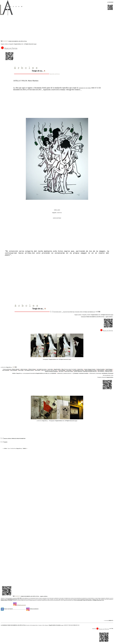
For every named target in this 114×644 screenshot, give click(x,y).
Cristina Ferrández (101, 369)
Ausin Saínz (50, 369)
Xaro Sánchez (101, 371)
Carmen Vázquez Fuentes (90, 369)
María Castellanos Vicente (91, 370)
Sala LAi (47, 373)
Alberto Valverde (16, 369)
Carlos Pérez (80, 369)
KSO (42, 370)
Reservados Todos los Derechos (85, 600)
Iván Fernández (14, 370)
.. (9, 367)
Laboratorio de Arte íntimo (85, 88)
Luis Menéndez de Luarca (78, 370)
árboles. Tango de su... (17, 373)
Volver (6, 448)
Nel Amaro (61, 371)
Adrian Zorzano (24, 369)
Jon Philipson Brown (29, 370)
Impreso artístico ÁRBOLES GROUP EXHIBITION (15, 439)
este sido (19, 598)
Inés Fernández (6, 370)
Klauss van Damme (89, 312)
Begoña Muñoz (18, 44)
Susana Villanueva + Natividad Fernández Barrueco (85, 371)
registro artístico (44, 596)
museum (84, 317)
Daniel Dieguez (109, 369)
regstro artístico (109, 317)
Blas (63, 369)
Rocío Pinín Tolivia (69, 371)
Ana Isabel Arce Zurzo (42, 369)
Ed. (112, 629)
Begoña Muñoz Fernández (7, 600)
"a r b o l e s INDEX (18, 448)
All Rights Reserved (29, 44)
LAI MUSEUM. (4, 625)
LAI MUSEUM (53, 373)
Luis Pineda (69, 370)
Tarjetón (6, 442)
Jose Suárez (38, 370)
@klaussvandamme (32, 609)
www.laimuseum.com (12, 599)
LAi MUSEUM (110, 2)
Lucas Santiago (62, 370)
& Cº (111, 629)
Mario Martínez (101, 370)
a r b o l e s (3, 367)
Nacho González (109, 370)
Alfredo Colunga (32, 369)
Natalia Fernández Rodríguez (51, 371)
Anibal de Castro (109, 371)
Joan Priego (21, 370)
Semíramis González (84, 373)
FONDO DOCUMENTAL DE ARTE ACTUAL (18, 41)
